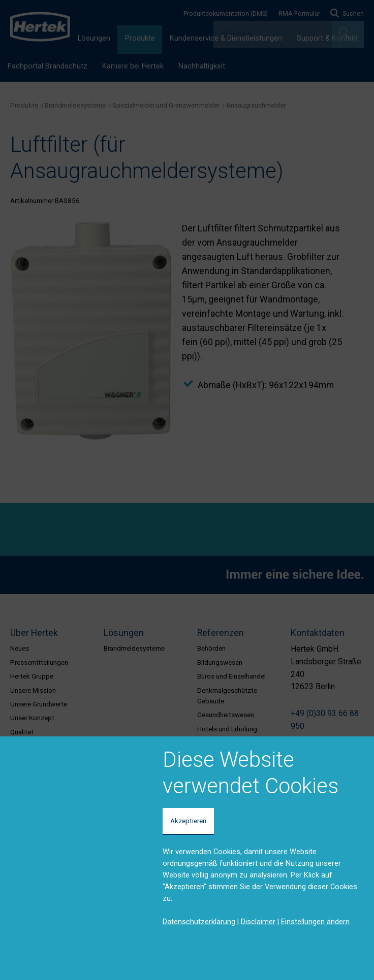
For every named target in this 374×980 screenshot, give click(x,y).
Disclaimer (258, 922)
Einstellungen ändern (315, 922)
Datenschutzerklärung (199, 922)
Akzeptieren (188, 821)
